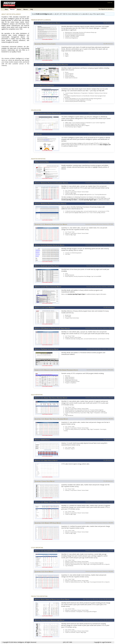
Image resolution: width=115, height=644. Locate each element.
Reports (26, 9)
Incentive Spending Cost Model (69, 200)
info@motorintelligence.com (44, 14)
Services (12, 9)
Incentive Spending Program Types (88, 200)
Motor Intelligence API (105, 145)
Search (19, 9)
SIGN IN (110, 3)
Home (6, 9)
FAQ (32, 9)
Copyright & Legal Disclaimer (103, 642)
